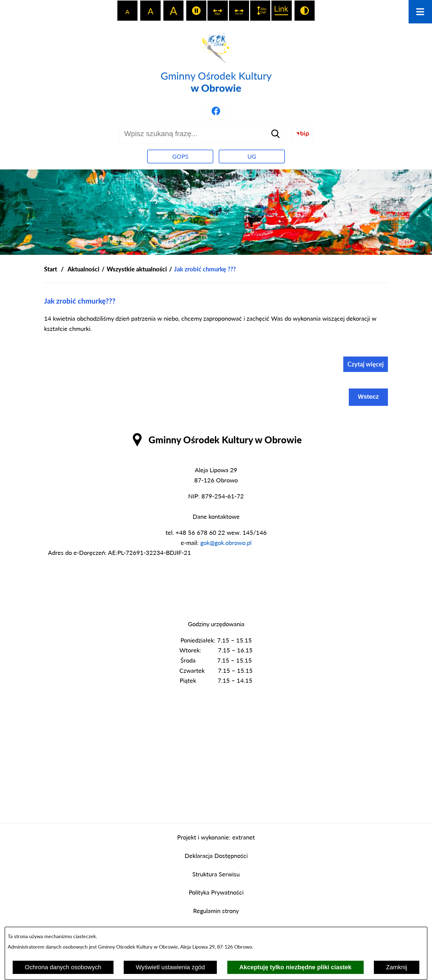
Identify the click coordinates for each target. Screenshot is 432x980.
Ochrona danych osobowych (63, 967)
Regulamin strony (216, 911)
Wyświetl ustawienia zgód (170, 967)
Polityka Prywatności (216, 892)
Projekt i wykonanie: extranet (216, 837)
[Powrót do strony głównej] (51, 269)
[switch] (196, 11)
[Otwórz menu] (420, 12)
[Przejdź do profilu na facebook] (216, 111)
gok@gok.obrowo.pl (226, 543)
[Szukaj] (276, 134)
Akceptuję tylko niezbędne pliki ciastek (295, 967)
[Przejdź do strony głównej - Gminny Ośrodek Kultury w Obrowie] (216, 61)
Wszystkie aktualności (137, 269)
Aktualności (83, 269)
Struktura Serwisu (216, 874)
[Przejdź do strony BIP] (303, 134)
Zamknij (397, 967)
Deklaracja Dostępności (216, 856)
